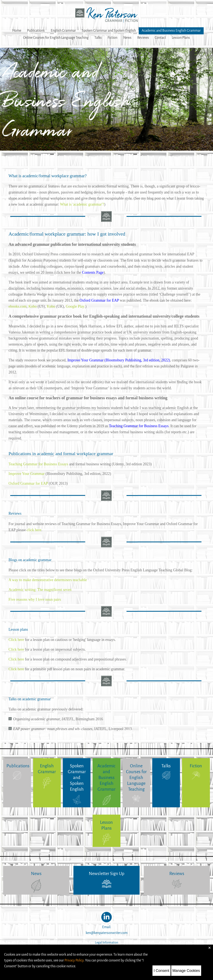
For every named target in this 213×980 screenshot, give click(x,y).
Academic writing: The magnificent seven (40, 590)
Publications (36, 31)
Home (17, 31)
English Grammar (63, 31)
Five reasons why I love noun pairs (35, 599)
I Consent (162, 971)
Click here (16, 640)
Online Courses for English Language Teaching (56, 38)
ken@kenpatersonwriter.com (107, 933)
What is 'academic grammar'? (82, 204)
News (127, 38)
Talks (98, 38)
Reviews (143, 38)
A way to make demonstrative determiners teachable (48, 580)
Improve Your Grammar (27, 474)
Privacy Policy (74, 960)
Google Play (75, 306)
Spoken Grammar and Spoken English (109, 31)
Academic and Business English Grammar (171, 31)
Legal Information (107, 943)
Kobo (32, 306)
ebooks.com (17, 306)
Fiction (112, 38)
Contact (160, 38)
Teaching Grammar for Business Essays (38, 464)
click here (34, 530)
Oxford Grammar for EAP (28, 483)
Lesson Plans (181, 38)
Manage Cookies (186, 971)
